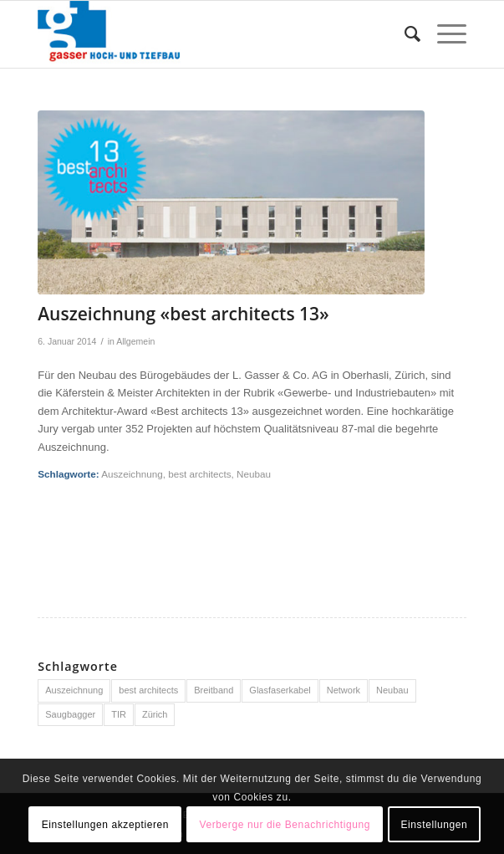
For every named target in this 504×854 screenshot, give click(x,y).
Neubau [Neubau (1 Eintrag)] (392, 690)
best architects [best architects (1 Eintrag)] (148, 690)
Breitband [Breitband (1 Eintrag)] (214, 690)
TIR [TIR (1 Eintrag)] (119, 714)
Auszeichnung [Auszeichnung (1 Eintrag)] (74, 690)
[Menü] (443, 34)
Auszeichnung (132, 474)
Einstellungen (434, 825)
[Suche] (404, 34)
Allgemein (135, 341)
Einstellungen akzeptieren (105, 825)
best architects (199, 474)
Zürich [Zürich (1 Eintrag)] (155, 714)
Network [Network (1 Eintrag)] (344, 690)
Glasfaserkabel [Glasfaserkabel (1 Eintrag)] (280, 690)
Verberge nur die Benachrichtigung (285, 825)
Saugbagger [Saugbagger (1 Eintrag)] (70, 714)
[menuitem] (404, 34)
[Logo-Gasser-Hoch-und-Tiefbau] (209, 34)
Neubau (254, 474)
